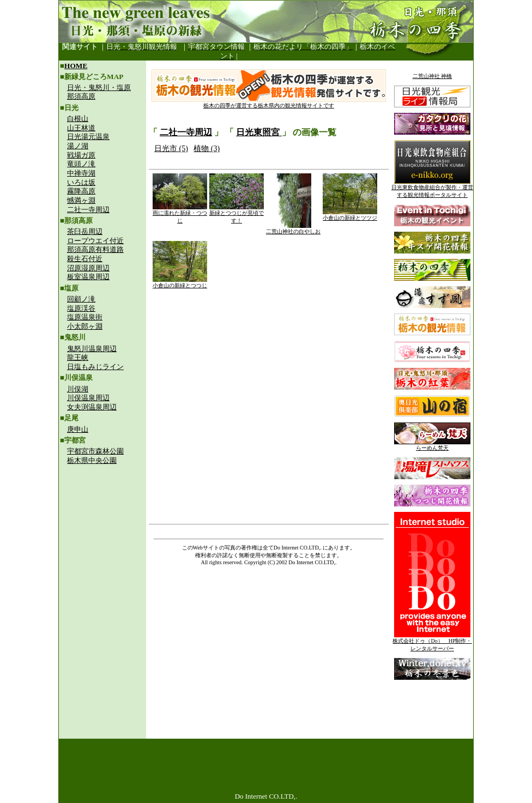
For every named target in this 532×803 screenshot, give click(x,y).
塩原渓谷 (81, 308)
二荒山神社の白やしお (293, 229)
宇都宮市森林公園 (95, 451)
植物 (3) (207, 149)
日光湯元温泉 (88, 137)
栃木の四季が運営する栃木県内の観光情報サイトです (269, 103)
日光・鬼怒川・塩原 (99, 87)
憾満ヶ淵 (81, 200)
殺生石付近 (85, 259)
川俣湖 (78, 389)
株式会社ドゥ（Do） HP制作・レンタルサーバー (432, 642)
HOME (76, 66)
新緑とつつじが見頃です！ (237, 214)
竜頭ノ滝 (81, 164)
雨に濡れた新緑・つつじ (180, 214)
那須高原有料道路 (95, 249)
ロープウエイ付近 (95, 241)
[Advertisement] (102, 543)
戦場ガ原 (81, 155)
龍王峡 (78, 357)
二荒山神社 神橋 (433, 76)
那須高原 (81, 96)
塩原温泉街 (85, 317)
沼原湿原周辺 (88, 268)
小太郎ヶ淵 (85, 326)
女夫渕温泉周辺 (92, 407)
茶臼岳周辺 (85, 231)
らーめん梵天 (432, 445)
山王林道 (81, 128)
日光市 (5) (171, 149)
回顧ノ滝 (81, 299)
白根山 (78, 119)
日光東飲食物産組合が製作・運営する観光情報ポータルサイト (432, 188)
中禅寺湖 (81, 173)
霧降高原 (81, 191)
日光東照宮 (259, 132)
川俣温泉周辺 (88, 398)
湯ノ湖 (78, 146)
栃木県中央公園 (92, 460)
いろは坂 (81, 182)
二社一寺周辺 (88, 210)
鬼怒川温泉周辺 (92, 349)
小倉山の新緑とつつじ (180, 283)
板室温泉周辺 (88, 277)
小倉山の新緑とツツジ (350, 215)
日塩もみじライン (95, 367)
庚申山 (78, 429)
